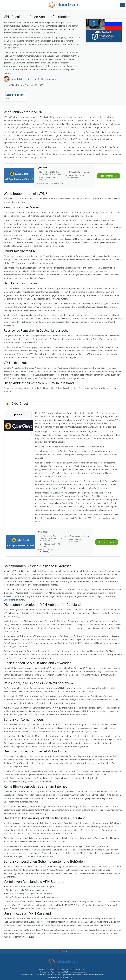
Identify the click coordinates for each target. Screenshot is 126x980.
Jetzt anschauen (108, 176)
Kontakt (70, 977)
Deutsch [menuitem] (64, 952)
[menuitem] (63, 952)
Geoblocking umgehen (48, 79)
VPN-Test (103, 493)
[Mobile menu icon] (123, 5)
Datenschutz (61, 977)
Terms (76, 977)
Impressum (52, 977)
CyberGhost (58, 493)
